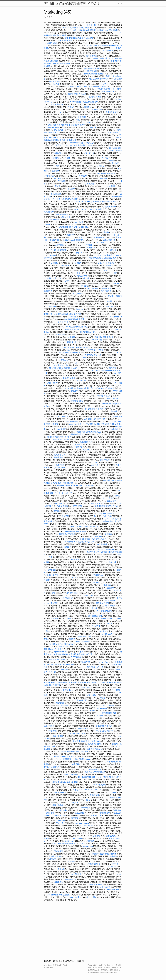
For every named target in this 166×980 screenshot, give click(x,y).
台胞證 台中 (104, 539)
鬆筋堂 (92, 485)
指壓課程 (113, 250)
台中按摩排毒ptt (99, 772)
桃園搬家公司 (58, 782)
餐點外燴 (71, 189)
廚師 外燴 (103, 631)
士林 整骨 (72, 140)
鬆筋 (78, 120)
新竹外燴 (111, 388)
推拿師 (106, 232)
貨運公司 (113, 713)
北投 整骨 (68, 532)
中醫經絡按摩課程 (76, 434)
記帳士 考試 (107, 289)
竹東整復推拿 (49, 212)
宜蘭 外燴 (65, 365)
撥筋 (81, 652)
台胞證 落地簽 (68, 598)
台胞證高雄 (65, 705)
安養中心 (101, 166)
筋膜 (69, 350)
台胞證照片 (68, 485)
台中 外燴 (113, 317)
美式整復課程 (64, 647)
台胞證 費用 (96, 503)
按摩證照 (92, 350)
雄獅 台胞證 (112, 202)
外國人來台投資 (69, 28)
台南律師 (65, 314)
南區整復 (68, 329)
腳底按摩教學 (97, 109)
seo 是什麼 (57, 314)
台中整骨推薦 (101, 785)
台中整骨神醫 (116, 61)
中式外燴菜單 (80, 125)
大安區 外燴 (83, 227)
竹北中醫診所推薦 (77, 759)
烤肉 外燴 (53, 63)
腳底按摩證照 (55, 240)
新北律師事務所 (86, 442)
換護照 (87, 28)
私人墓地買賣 (89, 184)
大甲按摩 (100, 350)
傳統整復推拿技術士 (71, 782)
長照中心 (60, 368)
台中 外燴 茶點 (108, 498)
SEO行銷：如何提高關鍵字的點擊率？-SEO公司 (71, 3)
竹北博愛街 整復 (76, 30)
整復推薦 (68, 319)
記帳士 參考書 (53, 575)
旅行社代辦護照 (115, 148)
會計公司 (101, 74)
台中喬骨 (110, 762)
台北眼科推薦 (97, 854)
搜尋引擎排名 (89, 153)
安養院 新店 (117, 810)
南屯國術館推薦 (67, 483)
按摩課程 (108, 404)
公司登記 (56, 757)
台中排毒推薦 (97, 340)
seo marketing (103, 662)
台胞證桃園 (100, 726)
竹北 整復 (88, 25)
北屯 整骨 (114, 411)
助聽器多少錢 (83, 347)
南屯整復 (113, 856)
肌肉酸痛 (83, 332)
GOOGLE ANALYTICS (81, 485)
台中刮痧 (80, 202)
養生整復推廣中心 (100, 30)
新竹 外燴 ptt (62, 125)
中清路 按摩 (86, 688)
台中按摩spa (64, 266)
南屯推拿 (58, 365)
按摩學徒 (67, 63)
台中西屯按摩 (54, 219)
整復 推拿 (113, 562)
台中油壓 (53, 138)
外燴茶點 (115, 58)
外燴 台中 (61, 665)
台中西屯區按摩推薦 (58, 250)
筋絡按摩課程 (59, 130)
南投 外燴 (97, 355)
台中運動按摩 (108, 51)
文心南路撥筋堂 (101, 89)
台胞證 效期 (54, 61)
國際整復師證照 (74, 94)
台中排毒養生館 (83, 526)
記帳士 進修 (107, 516)
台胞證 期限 (94, 795)
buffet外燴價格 (76, 102)
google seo (73, 424)
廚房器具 (92, 884)
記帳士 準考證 (58, 805)
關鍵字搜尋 (101, 173)
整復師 (106, 603)
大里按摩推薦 (85, 539)
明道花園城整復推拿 (90, 102)
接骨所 (88, 800)
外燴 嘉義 (116, 255)
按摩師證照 (82, 117)
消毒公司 (101, 263)
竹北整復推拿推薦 (107, 777)
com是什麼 (79, 222)
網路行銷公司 (92, 71)
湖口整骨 (51, 437)
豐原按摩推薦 (85, 662)
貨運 (54, 593)
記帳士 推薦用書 (109, 240)
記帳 (73, 319)
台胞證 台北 (70, 841)
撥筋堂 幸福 (59, 457)
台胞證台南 (113, 867)
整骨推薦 (79, 253)
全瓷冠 (99, 432)
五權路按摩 (58, 851)
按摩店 (46, 562)
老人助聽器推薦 (70, 388)
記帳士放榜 (89, 595)
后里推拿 (54, 263)
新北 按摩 (98, 769)
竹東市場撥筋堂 (108, 92)
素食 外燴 (100, 603)
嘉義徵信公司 (108, 337)
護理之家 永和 (102, 549)
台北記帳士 (58, 153)
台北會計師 (91, 248)
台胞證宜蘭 (53, 140)
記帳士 (58, 186)
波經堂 (81, 401)
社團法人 (112, 838)
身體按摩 (78, 263)
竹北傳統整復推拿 (66, 352)
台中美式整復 (88, 424)
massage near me (82, 823)
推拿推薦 (108, 585)
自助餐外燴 (91, 552)
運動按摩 (115, 163)
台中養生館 (117, 48)
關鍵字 (118, 496)
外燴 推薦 (54, 424)
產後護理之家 (54, 644)
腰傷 (59, 322)
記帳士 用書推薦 (62, 416)
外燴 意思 (108, 726)
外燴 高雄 (108, 611)
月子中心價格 (88, 826)
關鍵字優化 (64, 534)
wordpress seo (115, 46)
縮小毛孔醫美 (89, 143)
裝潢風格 (68, 158)
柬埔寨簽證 (60, 465)
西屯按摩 (61, 181)
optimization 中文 (61, 652)
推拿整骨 (72, 639)
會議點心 (55, 844)
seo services (77, 838)
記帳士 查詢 (92, 897)
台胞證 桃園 (52, 125)
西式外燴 (53, 368)
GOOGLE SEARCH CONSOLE (84, 209)
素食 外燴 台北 (77, 329)
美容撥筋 (53, 493)
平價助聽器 (110, 601)
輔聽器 (111, 161)
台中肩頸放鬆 (76, 874)
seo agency (88, 202)
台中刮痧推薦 (56, 483)
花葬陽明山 (91, 542)
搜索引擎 (107, 58)
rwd (61, 112)
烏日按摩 (47, 66)
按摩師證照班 (98, 575)
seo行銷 (53, 255)
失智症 (106, 271)
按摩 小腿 (94, 608)
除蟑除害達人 (91, 332)
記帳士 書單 (111, 501)
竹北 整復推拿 (105, 813)
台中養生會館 (99, 237)
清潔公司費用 (106, 424)
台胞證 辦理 (80, 319)
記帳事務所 (64, 227)
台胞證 (95, 25)
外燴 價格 (103, 179)
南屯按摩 (88, 122)
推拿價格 (47, 767)
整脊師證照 (79, 28)
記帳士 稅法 (91, 695)
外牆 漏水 (77, 790)
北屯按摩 (93, 127)
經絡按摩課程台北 (85, 636)
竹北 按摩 (92, 258)
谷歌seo (73, 143)
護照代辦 (103, 514)
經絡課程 (113, 368)
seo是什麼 (75, 560)
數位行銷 (111, 89)
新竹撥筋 (51, 521)
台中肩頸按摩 (81, 542)
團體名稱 (98, 537)
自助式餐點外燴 (113, 890)
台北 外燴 (89, 38)
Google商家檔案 (54, 127)
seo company (102, 708)
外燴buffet (59, 437)
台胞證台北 (96, 626)
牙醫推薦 (75, 401)
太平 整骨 (100, 611)
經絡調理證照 (105, 460)
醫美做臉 (53, 306)
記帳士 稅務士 (91, 56)
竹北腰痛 (84, 286)
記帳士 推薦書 (87, 145)
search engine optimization (111, 618)
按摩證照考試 (52, 665)
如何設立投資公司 (95, 616)
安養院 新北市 (63, 506)
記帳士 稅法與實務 (115, 296)
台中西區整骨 (110, 606)
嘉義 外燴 (110, 588)
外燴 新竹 (61, 40)
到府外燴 (82, 237)
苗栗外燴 (98, 337)
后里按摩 (73, 317)
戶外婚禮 (60, 63)
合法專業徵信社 (90, 69)
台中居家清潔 (64, 759)
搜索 (104, 854)
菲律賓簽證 (70, 665)
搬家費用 (84, 741)
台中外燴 (65, 322)
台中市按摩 (59, 245)
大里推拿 (75, 391)
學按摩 (46, 63)
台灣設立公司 (81, 734)
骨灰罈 (83, 94)
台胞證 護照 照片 (110, 258)
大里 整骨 (91, 749)
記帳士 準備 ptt (55, 856)
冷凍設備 (100, 258)
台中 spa (106, 84)
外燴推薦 (77, 352)
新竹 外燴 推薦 (108, 705)
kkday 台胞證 (76, 657)
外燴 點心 (99, 255)
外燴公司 (71, 107)
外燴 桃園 (58, 179)
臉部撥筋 (99, 884)
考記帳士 (56, 84)
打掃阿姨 (47, 580)
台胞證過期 (53, 659)
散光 (74, 38)
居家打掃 (56, 158)
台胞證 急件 (83, 176)
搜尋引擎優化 (76, 751)
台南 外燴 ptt (101, 409)
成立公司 (49, 199)
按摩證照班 (111, 173)
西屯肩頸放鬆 (56, 194)
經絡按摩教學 (53, 43)
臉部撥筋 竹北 (90, 409)
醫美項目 (110, 266)
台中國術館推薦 (93, 46)
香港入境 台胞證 (62, 214)
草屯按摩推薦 (61, 35)
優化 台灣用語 (88, 30)
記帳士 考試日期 (113, 399)
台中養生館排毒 (70, 879)
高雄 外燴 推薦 (76, 145)
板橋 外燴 (59, 503)
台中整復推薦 (82, 381)
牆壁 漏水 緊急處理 (79, 532)
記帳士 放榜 (79, 813)
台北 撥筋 (115, 429)
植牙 (73, 378)
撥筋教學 (47, 225)
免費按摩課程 (111, 836)
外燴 (57, 166)
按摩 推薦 (75, 818)
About (120, 3)
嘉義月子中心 (98, 58)
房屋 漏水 (116, 283)
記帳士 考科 (66, 217)
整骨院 (93, 711)
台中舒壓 (110, 306)
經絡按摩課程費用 (90, 74)
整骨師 (119, 503)
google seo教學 (110, 370)
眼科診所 (47, 682)
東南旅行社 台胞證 (94, 97)
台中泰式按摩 (66, 378)
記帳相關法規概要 (67, 644)
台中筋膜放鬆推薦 (93, 864)
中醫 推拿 (86, 278)
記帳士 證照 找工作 (55, 278)
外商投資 (47, 483)
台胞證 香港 (50, 813)
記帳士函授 (118, 79)
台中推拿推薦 (49, 176)
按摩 (98, 69)
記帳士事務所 (53, 383)
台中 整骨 (54, 618)
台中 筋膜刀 (116, 690)
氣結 (81, 844)
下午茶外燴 (95, 86)
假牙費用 (69, 682)
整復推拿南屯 (83, 728)
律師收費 (69, 38)
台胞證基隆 (58, 882)
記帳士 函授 (54, 133)
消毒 (116, 762)
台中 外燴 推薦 (92, 289)
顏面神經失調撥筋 (115, 150)
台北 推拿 (57, 199)
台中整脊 (115, 133)
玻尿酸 (46, 838)
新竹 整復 (65, 516)
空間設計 (78, 641)
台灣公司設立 (77, 764)
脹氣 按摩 (55, 171)
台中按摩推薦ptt (72, 422)
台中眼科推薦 (63, 140)
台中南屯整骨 (102, 544)
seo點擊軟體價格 (78, 240)
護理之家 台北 (94, 526)
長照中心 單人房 (112, 506)
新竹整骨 (69, 40)
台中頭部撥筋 (104, 713)
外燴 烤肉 (97, 424)
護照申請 (53, 35)
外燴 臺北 (78, 273)
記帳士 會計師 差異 (56, 104)
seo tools (87, 759)
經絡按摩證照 (106, 291)
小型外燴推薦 (113, 30)
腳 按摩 (120, 598)
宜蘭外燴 (109, 76)
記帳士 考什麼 (111, 207)
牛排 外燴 (77, 445)
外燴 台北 (77, 741)
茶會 (109, 133)
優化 (51, 81)
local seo (80, 309)
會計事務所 (108, 255)
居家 (115, 273)
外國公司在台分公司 (64, 493)
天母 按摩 (80, 143)
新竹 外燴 (100, 242)
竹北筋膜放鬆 (82, 276)
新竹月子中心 (65, 439)
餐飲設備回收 (73, 227)
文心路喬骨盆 (110, 186)
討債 (93, 785)
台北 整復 (96, 836)
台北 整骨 (57, 81)
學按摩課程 (64, 810)
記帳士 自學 (81, 38)
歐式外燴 (61, 659)
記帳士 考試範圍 (54, 685)
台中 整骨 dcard (72, 593)
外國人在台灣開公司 (70, 347)
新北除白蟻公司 (112, 112)
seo (103, 404)
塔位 (98, 731)
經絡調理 (96, 202)
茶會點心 (66, 240)
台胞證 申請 (60, 335)
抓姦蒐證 (71, 861)
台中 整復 (71, 125)
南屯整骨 (51, 726)
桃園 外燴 (88, 107)
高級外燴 (95, 465)
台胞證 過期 (104, 46)
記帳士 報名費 (85, 808)
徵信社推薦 (60, 703)
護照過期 (89, 245)
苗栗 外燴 (60, 823)
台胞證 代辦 (81, 432)
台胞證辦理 (86, 86)
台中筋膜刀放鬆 (90, 419)
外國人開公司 (71, 342)
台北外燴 (103, 86)
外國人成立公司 (81, 700)
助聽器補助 (93, 79)
